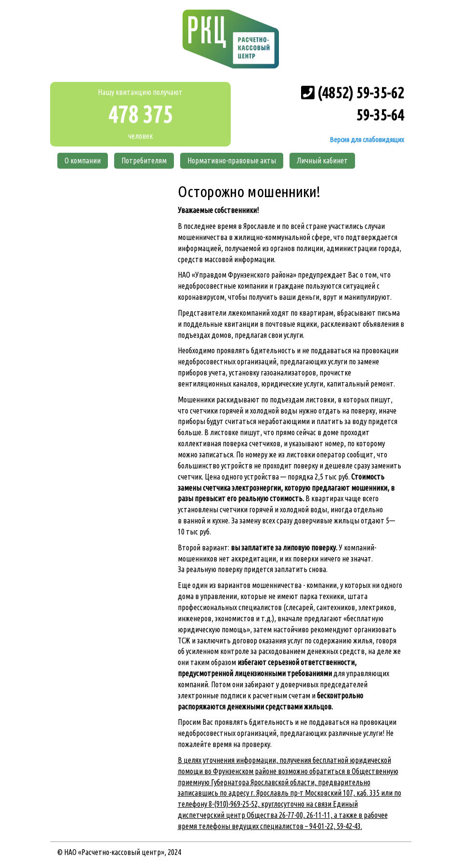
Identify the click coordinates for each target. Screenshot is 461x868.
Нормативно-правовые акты (232, 160)
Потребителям (144, 160)
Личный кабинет (322, 160)
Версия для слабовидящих (366, 140)
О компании (83, 160)
